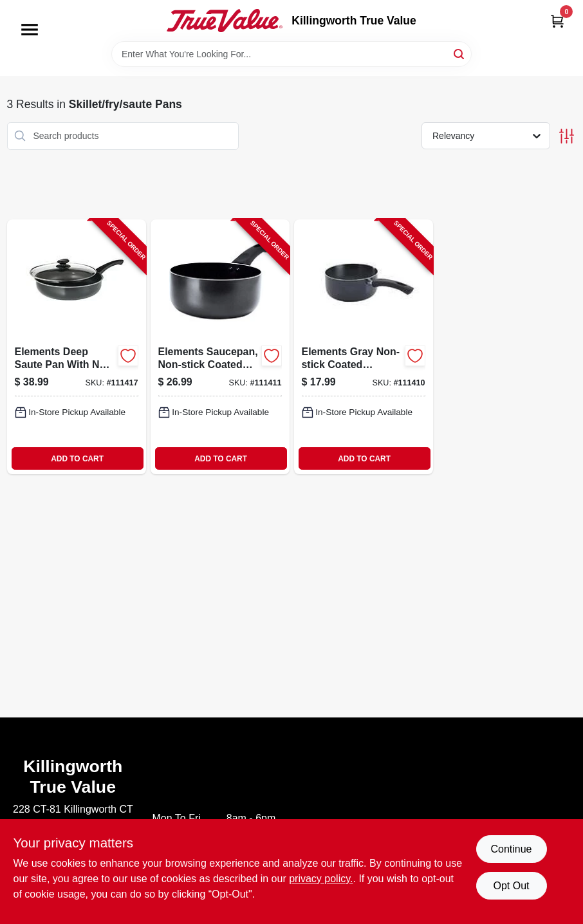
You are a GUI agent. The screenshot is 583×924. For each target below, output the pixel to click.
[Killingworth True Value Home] (225, 21)
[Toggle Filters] (567, 136)
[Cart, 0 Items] (557, 21)
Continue (511, 849)
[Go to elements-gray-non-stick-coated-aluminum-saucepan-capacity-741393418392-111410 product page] (364, 347)
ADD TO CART (77, 459)
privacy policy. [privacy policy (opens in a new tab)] (321, 879)
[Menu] (30, 30)
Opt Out (511, 886)
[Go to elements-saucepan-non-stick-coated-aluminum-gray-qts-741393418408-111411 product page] (220, 347)
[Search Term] (291, 54)
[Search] (460, 53)
